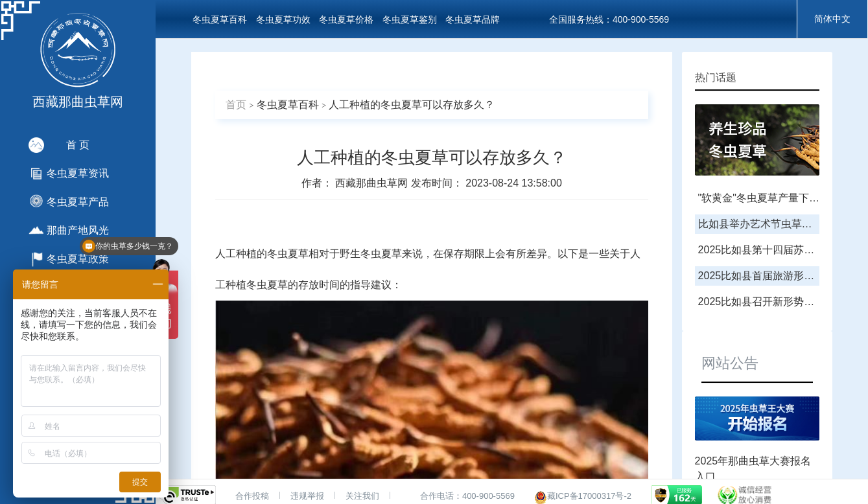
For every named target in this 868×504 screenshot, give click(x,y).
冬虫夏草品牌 (473, 19)
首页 (236, 105)
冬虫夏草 (288, 254)
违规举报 (307, 496)
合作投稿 (252, 496)
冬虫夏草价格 (346, 19)
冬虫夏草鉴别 (410, 19)
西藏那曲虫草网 (373, 183)
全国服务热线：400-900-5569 (609, 19)
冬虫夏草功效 (283, 19)
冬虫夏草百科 (220, 19)
